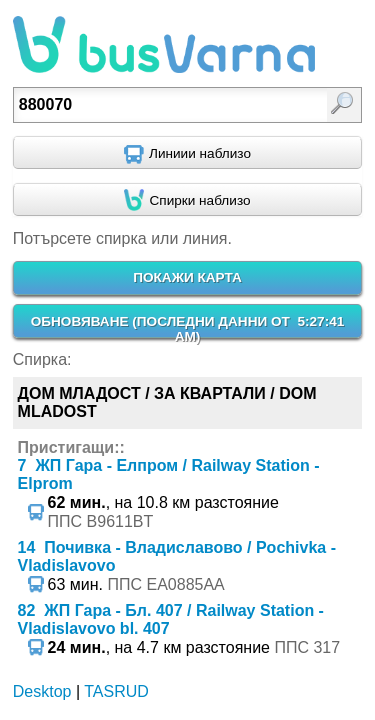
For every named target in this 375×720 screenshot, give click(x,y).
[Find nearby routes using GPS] (187, 153)
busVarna (164, 45)
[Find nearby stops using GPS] (187, 200)
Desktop (42, 691)
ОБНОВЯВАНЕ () (188, 329)
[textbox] (164, 105)
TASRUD (116, 691)
